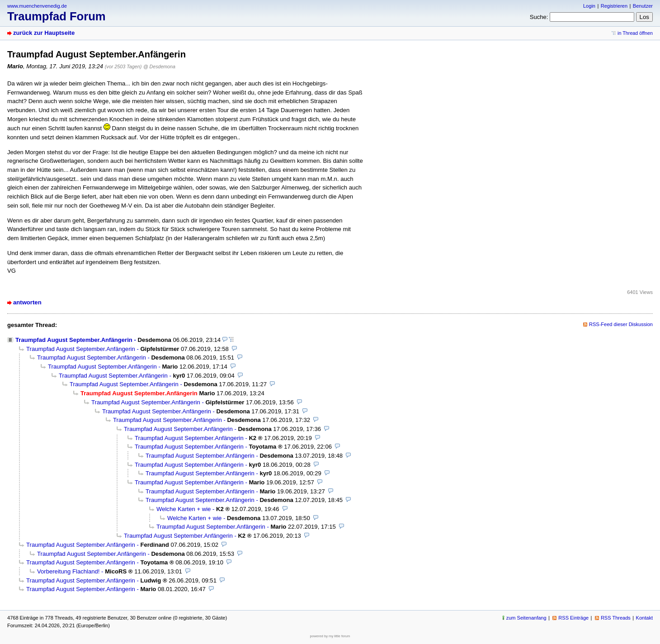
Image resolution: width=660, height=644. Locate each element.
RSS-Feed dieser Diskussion (621, 324)
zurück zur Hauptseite (44, 33)
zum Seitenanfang (526, 618)
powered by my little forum (330, 636)
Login (589, 6)
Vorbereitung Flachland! (68, 571)
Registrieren (614, 6)
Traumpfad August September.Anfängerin (74, 340)
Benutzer (643, 6)
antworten (27, 302)
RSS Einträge (573, 618)
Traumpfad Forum (57, 16)
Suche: (539, 17)
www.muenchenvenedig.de (37, 6)
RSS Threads (616, 618)
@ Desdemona (159, 66)
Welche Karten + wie (184, 509)
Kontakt (644, 618)
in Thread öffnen (635, 33)
